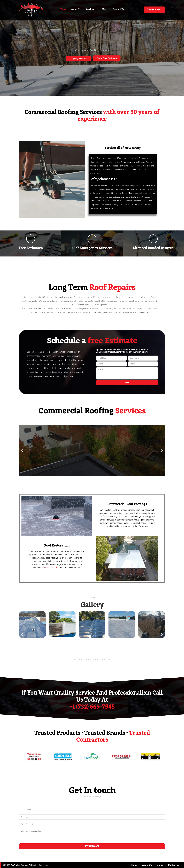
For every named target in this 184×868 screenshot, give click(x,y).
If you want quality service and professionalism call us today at (92, 700)
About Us (76, 9)
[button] (22, 450)
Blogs (105, 9)
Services (91, 9)
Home (63, 9)
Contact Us (118, 9)
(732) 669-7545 (79, 58)
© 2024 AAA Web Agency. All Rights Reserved (26, 865)
